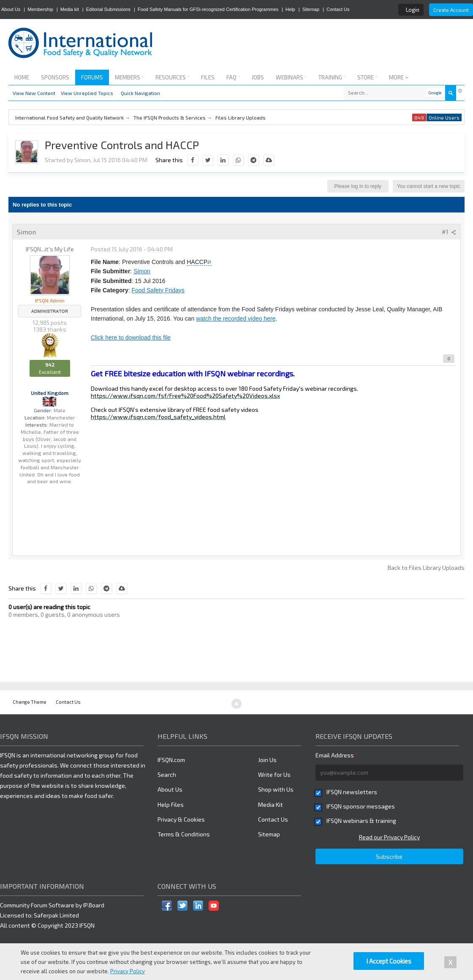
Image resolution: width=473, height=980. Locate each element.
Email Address (337, 755)
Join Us (267, 760)
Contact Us (338, 9)
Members (129, 77)
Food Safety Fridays (158, 290)
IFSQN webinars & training (361, 821)
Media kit (70, 9)
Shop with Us (276, 789)
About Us (11, 9)
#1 (449, 232)
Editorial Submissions (108, 9)
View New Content (34, 93)
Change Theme (30, 702)
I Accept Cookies (389, 961)
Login (413, 10)
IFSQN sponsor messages (361, 806)
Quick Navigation (140, 93)
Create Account (451, 10)
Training (332, 77)
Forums (92, 77)
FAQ (233, 77)
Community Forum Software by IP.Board (52, 905)
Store (367, 77)
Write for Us (274, 774)
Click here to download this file (131, 338)
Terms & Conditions (184, 834)
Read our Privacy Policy (389, 837)
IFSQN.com (171, 760)
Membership (40, 9)
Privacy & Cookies (181, 819)
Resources (172, 77)
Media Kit (270, 804)
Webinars (291, 77)
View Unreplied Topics (87, 93)
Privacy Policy (128, 971)
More (399, 77)
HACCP (197, 262)
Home (22, 77)
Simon (142, 271)
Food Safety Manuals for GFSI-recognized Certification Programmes (208, 9)
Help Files (171, 804)
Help (290, 9)
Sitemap (311, 9)
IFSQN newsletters (352, 792)
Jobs (258, 77)
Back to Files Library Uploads (426, 568)
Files (208, 77)
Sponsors (55, 77)
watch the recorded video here (236, 318)
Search (167, 774)
